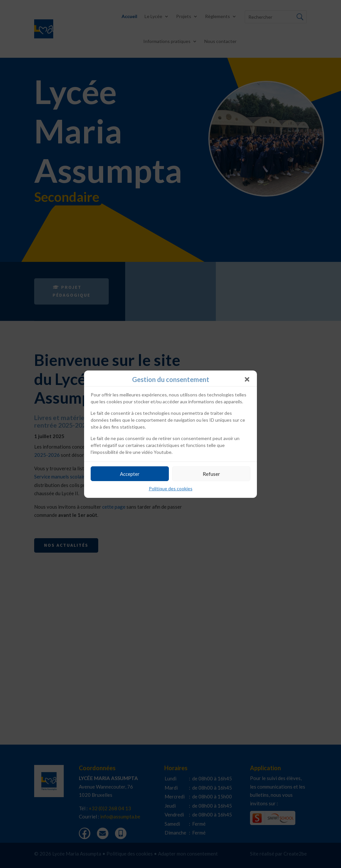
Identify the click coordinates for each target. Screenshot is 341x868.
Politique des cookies (171, 488)
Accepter (130, 474)
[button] (247, 379)
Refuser (211, 474)
